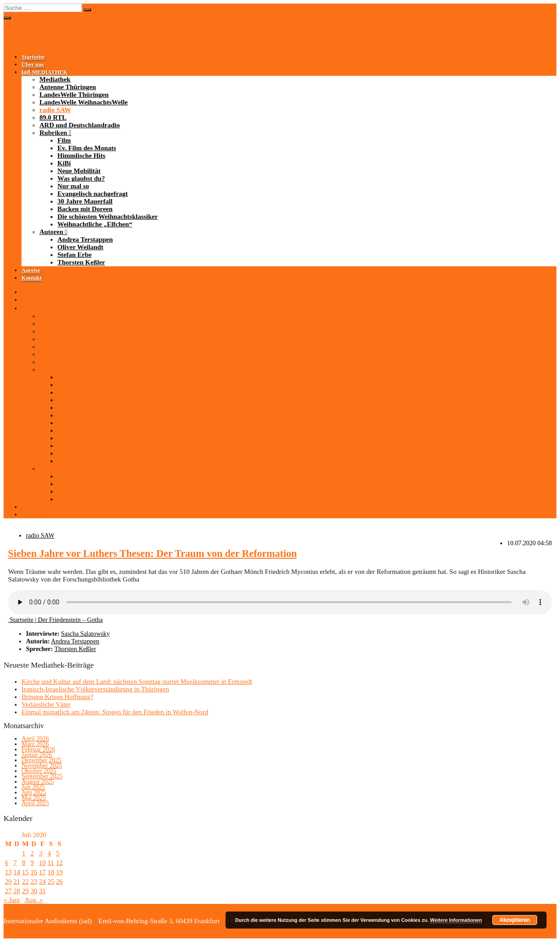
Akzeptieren (515, 920)
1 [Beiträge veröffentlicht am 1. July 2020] (24, 853)
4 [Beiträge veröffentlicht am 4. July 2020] (49, 853)
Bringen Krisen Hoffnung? (58, 697)
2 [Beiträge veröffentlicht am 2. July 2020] (32, 853)
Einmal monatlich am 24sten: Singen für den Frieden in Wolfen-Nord (115, 712)
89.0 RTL (53, 117)
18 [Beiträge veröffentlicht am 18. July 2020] (51, 872)
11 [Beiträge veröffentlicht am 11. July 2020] (51, 863)
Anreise (31, 270)
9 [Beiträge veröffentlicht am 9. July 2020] (32, 863)
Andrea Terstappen (85, 239)
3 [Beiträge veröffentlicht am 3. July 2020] (41, 853)
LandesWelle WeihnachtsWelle (84, 102)
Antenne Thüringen (68, 87)
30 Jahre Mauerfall (85, 201)
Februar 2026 (38, 749)
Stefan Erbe (74, 255)
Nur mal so (73, 186)
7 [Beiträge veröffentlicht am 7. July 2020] (15, 863)
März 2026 (35, 744)
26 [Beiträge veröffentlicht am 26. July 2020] (59, 881)
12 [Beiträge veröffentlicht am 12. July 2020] (59, 863)
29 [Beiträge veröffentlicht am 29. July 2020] (25, 891)
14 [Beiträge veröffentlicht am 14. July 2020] (17, 872)
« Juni (12, 900)
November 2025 (42, 766)
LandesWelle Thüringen (74, 95)
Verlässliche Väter (46, 704)
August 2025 (38, 782)
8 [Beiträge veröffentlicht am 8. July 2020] (24, 863)
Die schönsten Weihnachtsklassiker (108, 217)
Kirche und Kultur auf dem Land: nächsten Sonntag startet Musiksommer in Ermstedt (137, 682)
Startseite (33, 57)
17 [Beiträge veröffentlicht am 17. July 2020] (42, 872)
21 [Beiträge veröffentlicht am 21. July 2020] (17, 881)
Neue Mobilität (79, 171)
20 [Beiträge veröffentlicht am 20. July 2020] (8, 881)
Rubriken (53, 133)
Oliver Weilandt (80, 247)
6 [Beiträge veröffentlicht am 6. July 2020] (7, 863)
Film (64, 140)
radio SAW (55, 110)
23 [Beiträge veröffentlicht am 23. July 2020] (34, 881)
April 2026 (35, 739)
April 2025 (35, 803)
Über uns (33, 65)
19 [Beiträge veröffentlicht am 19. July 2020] (59, 872)
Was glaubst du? (81, 178)
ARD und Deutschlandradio (80, 125)
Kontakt (32, 278)
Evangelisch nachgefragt (93, 194)
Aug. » (34, 900)
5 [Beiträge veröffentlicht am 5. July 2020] (58, 853)
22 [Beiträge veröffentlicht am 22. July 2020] (25, 881)
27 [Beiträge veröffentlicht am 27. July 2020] (8, 891)
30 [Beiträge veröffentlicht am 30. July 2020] (34, 891)
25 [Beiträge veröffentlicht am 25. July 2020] (51, 881)
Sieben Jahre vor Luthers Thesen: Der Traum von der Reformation (152, 553)
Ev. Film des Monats (87, 148)
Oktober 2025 (39, 771)
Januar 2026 (37, 755)
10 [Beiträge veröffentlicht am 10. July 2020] (42, 863)
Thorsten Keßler (81, 262)
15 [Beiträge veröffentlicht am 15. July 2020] (25, 872)
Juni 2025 (34, 792)
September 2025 (42, 776)
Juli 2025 (33, 787)
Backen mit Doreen (85, 209)
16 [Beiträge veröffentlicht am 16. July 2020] (34, 872)
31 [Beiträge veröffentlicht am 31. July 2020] (42, 891)
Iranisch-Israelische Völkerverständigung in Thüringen (95, 689)
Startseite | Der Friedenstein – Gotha (55, 620)
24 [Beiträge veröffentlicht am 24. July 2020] (42, 881)
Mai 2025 (34, 798)
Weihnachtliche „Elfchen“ (95, 224)
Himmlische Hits (81, 156)
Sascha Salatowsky (85, 634)
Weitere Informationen (456, 920)
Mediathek (55, 79)
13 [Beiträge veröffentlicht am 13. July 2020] (8, 872)
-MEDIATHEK (45, 72)
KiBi (64, 163)
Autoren (51, 232)
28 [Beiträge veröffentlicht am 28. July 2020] (17, 891)
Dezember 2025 (41, 760)
